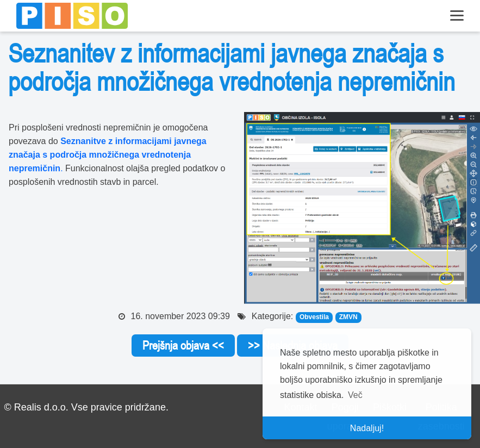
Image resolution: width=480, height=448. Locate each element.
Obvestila (314, 317)
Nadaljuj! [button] (367, 428)
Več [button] (355, 395)
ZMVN (348, 317)
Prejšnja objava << (183, 345)
